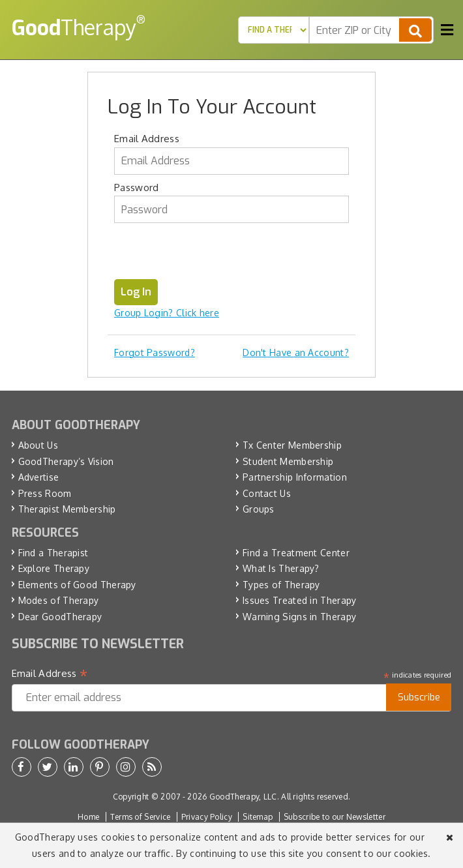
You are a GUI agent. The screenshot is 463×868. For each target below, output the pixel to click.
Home (88, 817)
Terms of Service (141, 817)
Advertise (39, 477)
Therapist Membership (67, 509)
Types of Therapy (281, 585)
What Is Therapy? (281, 568)
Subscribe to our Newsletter (335, 817)
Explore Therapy (54, 568)
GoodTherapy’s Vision (66, 461)
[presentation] (213, 254)
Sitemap (258, 817)
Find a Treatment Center (296, 553)
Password (136, 187)
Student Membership (288, 461)
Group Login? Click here (167, 313)
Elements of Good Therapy (77, 585)
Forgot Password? (155, 352)
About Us (38, 445)
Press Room (45, 493)
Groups (259, 509)
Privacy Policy (207, 817)
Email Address (147, 139)
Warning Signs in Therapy (299, 617)
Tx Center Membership (292, 445)
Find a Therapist (53, 553)
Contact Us (267, 493)
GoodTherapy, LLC (243, 797)
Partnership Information (295, 477)
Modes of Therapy (59, 600)
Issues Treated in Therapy (300, 600)
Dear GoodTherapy (60, 617)
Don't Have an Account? (296, 352)
